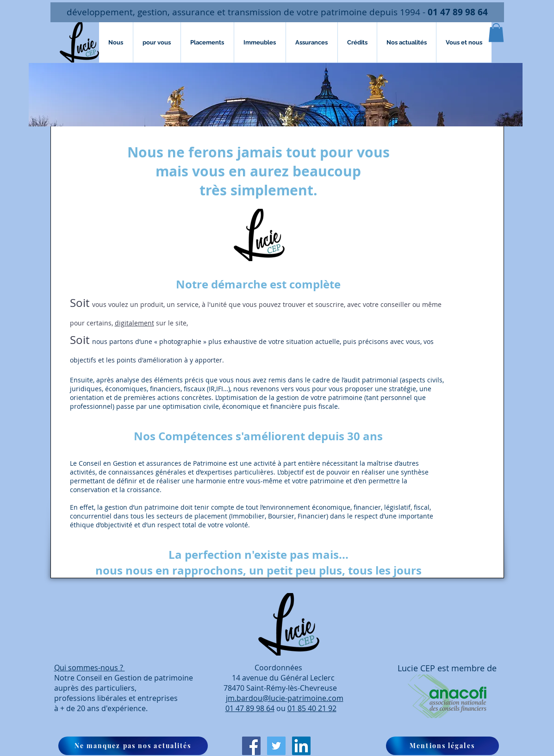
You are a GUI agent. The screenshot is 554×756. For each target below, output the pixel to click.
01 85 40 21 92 (312, 708)
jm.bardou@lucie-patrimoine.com (285, 698)
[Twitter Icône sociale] (276, 746)
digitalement (134, 323)
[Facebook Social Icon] (251, 746)
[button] (496, 33)
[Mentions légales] (442, 746)
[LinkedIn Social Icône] (301, 746)
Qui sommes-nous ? (90, 668)
